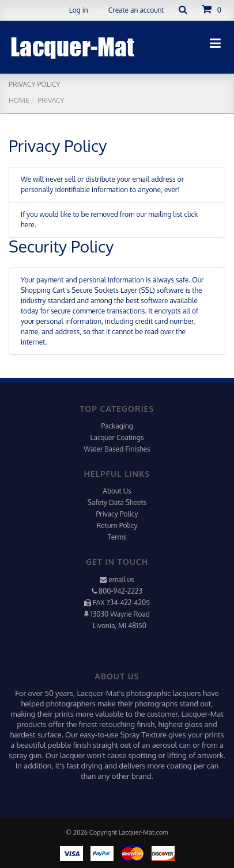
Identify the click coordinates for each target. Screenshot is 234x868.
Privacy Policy (117, 514)
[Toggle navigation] (215, 43)
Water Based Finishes (117, 449)
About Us (117, 491)
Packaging (117, 426)
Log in (79, 10)
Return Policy (117, 525)
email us (121, 580)
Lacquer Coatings (117, 437)
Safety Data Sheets (117, 502)
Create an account (136, 10)
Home (19, 100)
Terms (117, 537)
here (28, 225)
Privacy (50, 100)
